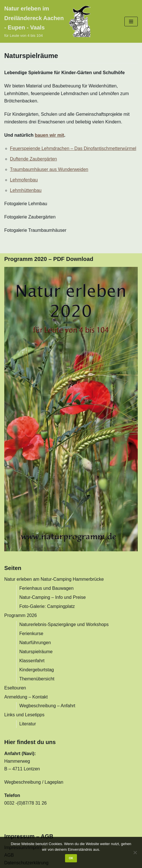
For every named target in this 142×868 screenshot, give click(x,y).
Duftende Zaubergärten (33, 159)
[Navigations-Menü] (131, 22)
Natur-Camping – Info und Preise (53, 597)
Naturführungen (35, 643)
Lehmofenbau (24, 180)
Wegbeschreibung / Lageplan (34, 782)
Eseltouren (15, 688)
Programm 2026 (21, 615)
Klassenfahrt (32, 661)
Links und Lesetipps (24, 715)
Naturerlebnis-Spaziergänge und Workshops (64, 624)
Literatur (28, 724)
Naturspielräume (36, 652)
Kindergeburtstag (37, 670)
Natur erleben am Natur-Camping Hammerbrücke (54, 579)
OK (71, 858)
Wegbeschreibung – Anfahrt (47, 706)
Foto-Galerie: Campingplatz (47, 606)
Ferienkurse (31, 634)
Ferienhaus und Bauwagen (46, 588)
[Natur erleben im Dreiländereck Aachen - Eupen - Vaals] (47, 21)
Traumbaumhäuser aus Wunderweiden (49, 169)
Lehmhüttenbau (26, 190)
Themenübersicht (37, 679)
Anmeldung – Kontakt (26, 697)
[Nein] (135, 852)
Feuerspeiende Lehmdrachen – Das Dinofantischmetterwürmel (73, 148)
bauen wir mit (50, 135)
